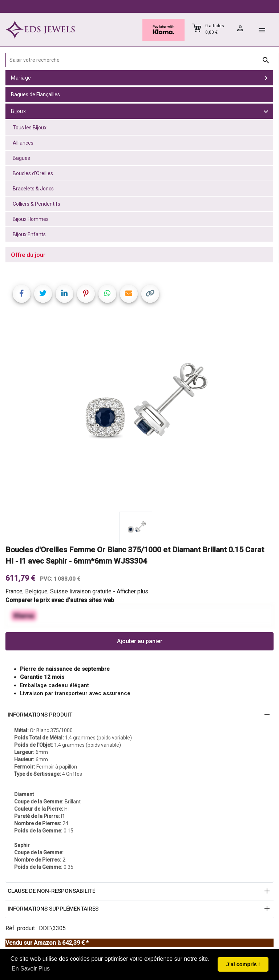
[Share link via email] (129, 294)
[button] (139, 715)
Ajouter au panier (140, 641)
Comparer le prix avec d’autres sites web (60, 600)
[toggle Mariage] (266, 78)
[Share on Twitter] (43, 294)
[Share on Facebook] (22, 294)
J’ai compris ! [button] (243, 964)
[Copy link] (150, 294)
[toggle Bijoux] (266, 111)
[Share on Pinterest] (86, 294)
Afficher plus (132, 591)
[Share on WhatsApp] (107, 294)
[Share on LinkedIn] (64, 294)
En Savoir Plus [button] (31, 969)
